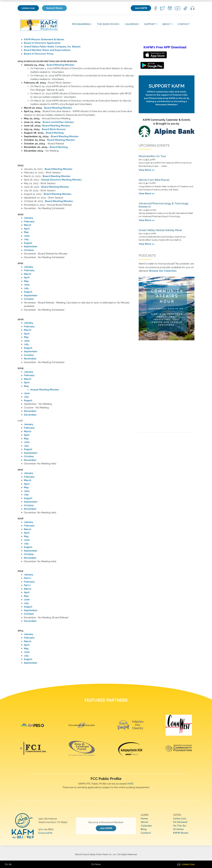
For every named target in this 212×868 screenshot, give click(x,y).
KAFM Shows (181, 833)
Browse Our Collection (163, 271)
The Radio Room (108, 24)
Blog (144, 829)
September (31, 247)
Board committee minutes (58, 122)
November (30, 359)
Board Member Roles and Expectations (47, 50)
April (27, 229)
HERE (130, 784)
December (30, 415)
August (28, 243)
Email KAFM (45, 833)
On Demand (180, 822)
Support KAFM (167, 86)
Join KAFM (141, 8)
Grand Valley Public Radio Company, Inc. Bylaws (52, 47)
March (28, 225)
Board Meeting (55, 133)
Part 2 (27, 578)
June (27, 236)
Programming (81, 24)
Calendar (131, 24)
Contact (184, 24)
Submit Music (54, 8)
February (29, 222)
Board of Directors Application (42, 43)
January (29, 218)
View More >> (147, 170)
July (26, 239)
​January (29, 323)
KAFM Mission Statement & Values (44, 39)
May (26, 232)
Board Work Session (54, 129)
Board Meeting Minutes (61, 65)
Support (150, 24)
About (167, 24)
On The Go (180, 826)
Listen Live (28, 8)
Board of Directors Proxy (39, 54)
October (29, 250)
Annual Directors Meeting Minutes (61, 180)
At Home (178, 829)
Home (144, 819)
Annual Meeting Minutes (45, 390)
